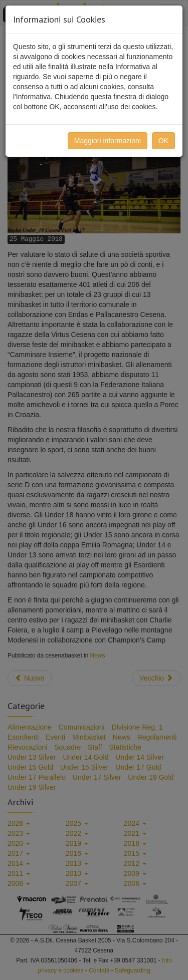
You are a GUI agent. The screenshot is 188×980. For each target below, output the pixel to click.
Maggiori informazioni (108, 141)
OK (163, 141)
